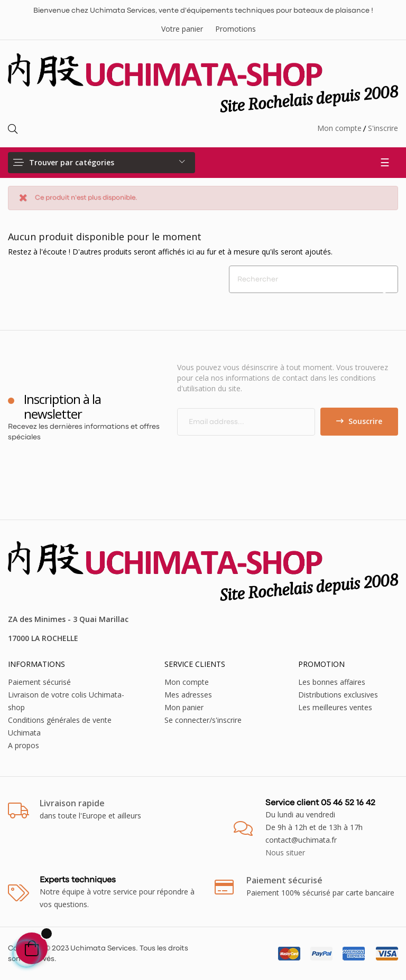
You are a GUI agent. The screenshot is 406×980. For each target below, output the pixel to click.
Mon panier (184, 707)
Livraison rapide (72, 803)
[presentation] (265, 456)
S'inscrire (383, 128)
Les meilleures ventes (335, 707)
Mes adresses (188, 695)
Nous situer (285, 852)
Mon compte (339, 128)
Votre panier (182, 29)
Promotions (236, 29)
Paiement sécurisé (39, 682)
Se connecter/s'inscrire (203, 720)
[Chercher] (313, 279)
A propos (24, 745)
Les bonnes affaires (332, 682)
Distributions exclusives (338, 695)
